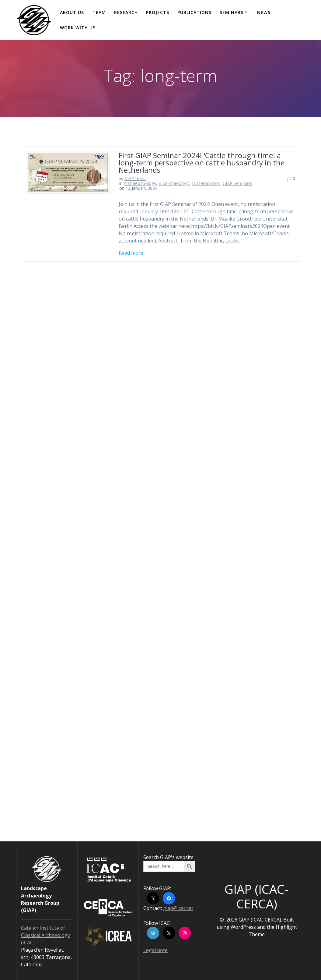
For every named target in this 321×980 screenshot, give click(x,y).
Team (99, 12)
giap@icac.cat (178, 908)
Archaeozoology (140, 183)
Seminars (232, 12)
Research (126, 12)
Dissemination (206, 183)
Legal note (155, 950)
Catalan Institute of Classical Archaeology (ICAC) (45, 935)
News (264, 12)
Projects (158, 12)
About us (72, 12)
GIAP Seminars (237, 183)
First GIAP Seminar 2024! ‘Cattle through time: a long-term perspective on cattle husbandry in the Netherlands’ (202, 163)
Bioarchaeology (174, 183)
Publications (194, 12)
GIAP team (135, 178)
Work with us (78, 28)
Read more (131, 253)
